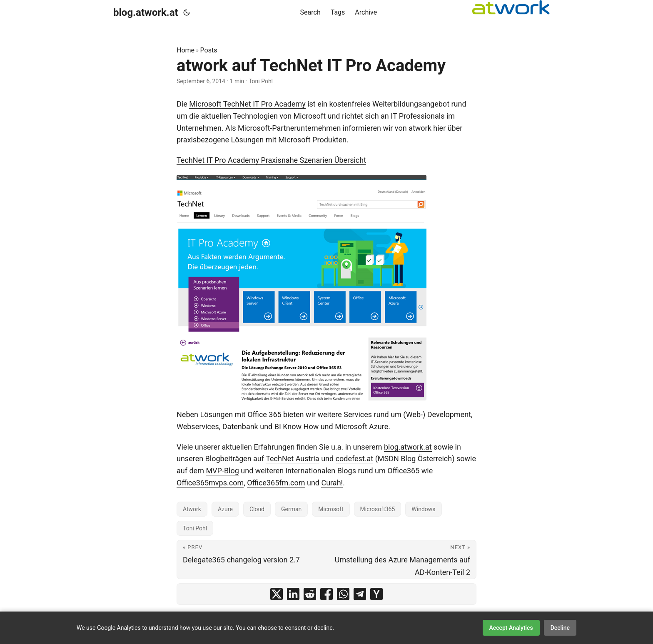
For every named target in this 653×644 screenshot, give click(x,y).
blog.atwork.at (146, 12)
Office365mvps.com (210, 483)
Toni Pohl (195, 528)
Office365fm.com (276, 483)
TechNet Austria (293, 459)
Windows (423, 509)
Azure (225, 509)
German (291, 509)
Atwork (192, 509)
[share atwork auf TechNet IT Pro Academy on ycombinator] (376, 594)
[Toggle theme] (187, 12)
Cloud (257, 509)
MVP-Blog (222, 471)
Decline (560, 628)
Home (186, 50)
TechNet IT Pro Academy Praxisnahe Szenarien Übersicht (271, 160)
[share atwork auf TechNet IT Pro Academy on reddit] (310, 594)
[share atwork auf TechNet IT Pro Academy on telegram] (360, 594)
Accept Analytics (511, 628)
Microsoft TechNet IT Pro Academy (247, 104)
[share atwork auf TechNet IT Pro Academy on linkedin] (293, 594)
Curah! (332, 483)
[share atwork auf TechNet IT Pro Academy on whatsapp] (343, 594)
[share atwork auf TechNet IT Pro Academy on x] (277, 594)
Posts (209, 50)
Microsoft (331, 509)
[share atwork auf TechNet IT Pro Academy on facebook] (326, 594)
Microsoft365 (378, 509)
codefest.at (355, 459)
